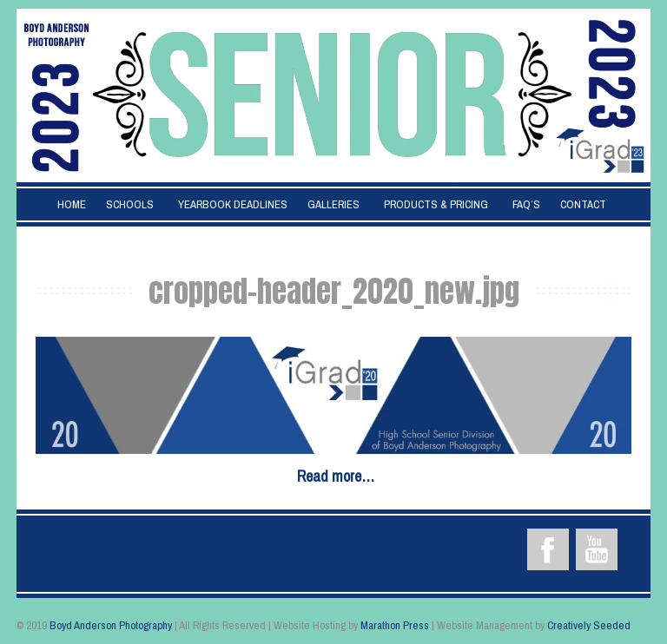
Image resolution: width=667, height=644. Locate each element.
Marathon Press (395, 625)
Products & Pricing (436, 204)
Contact (583, 204)
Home (72, 204)
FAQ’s (526, 204)
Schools (130, 204)
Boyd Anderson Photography (111, 625)
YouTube (597, 549)
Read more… (336, 476)
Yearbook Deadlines (233, 204)
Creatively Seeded (589, 625)
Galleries (333, 204)
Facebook (548, 549)
